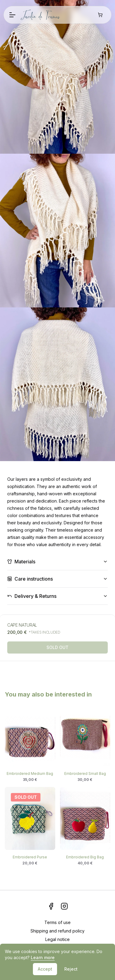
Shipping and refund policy (57, 931)
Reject (71, 969)
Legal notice (57, 939)
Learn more (43, 957)
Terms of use (57, 922)
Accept (45, 969)
